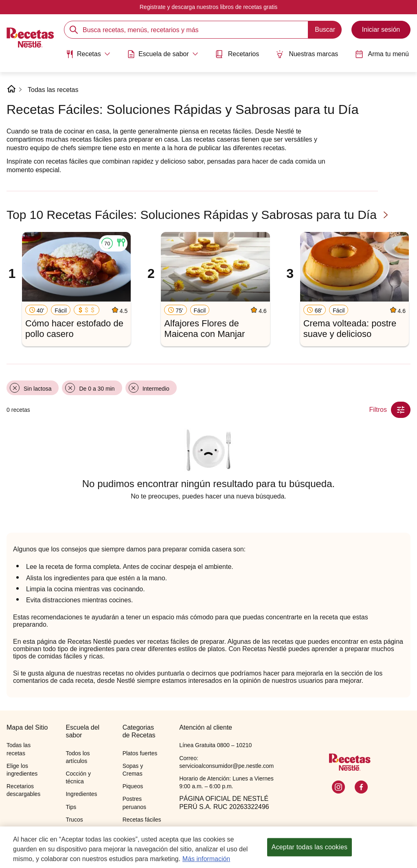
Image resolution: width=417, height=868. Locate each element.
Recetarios (237, 54)
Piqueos (133, 786)
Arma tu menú (382, 54)
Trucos (74, 820)
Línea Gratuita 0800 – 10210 (215, 745)
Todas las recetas (53, 90)
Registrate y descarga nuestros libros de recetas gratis (209, 7)
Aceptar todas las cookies (309, 853)
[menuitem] (88, 57)
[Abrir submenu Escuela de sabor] (163, 54)
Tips (71, 807)
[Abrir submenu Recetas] (88, 54)
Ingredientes (81, 794)
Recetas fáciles (142, 820)
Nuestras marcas (307, 54)
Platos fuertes (140, 753)
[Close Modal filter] (401, 410)
